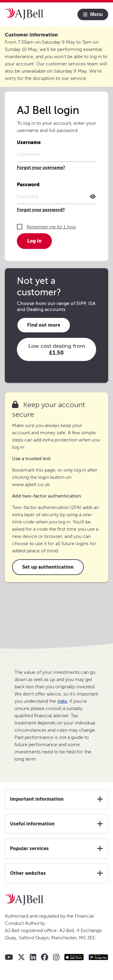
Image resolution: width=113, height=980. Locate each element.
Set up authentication (48, 567)
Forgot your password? (41, 210)
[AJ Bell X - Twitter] (21, 957)
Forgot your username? (41, 168)
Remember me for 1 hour (51, 227)
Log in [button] (34, 241)
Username (29, 142)
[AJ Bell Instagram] (56, 957)
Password (28, 185)
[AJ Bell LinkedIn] (33, 957)
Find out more (44, 325)
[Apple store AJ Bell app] (74, 957)
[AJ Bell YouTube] (9, 957)
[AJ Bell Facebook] (45, 957)
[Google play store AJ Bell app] (98, 957)
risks (62, 701)
